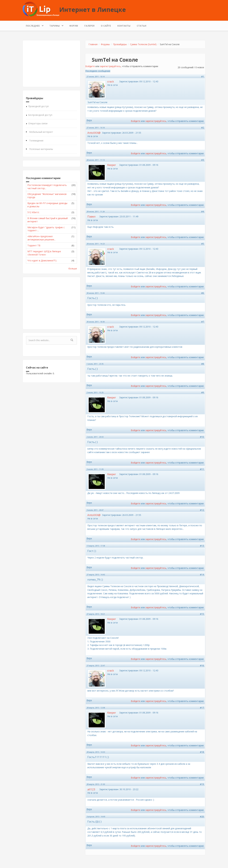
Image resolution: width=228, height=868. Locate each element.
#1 (203, 76)
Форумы (105, 44)
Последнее (34, 25)
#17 (202, 708)
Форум (74, 26)
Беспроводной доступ (40, 115)
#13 (202, 546)
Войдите (90, 66)
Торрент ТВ (34, 245)
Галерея (89, 26)
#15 (202, 614)
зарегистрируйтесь (110, 66)
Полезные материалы (41, 149)
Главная (93, 44)
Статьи (141, 26)
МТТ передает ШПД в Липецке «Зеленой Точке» (44, 253)
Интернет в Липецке (93, 9)
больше (73, 268)
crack (111, 81)
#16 (202, 665)
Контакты (124, 26)
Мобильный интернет (41, 132)
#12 (202, 510)
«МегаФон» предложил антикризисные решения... (41, 238)
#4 (203, 211)
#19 (202, 784)
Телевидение (36, 141)
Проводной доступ (38, 106)
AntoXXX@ (94, 133)
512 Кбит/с (33, 212)
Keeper (112, 165)
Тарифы (55, 25)
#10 (202, 437)
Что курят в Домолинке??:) (42, 260)
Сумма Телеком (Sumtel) (143, 44)
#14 (202, 575)
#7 (203, 322)
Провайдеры (120, 44)
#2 (203, 128)
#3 (203, 160)
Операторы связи (38, 123)
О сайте (106, 26)
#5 (203, 244)
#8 (203, 364)
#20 (202, 817)
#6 (203, 293)
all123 (91, 789)
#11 (202, 469)
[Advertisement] (51, 64)
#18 (202, 752)
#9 (203, 392)
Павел (91, 216)
